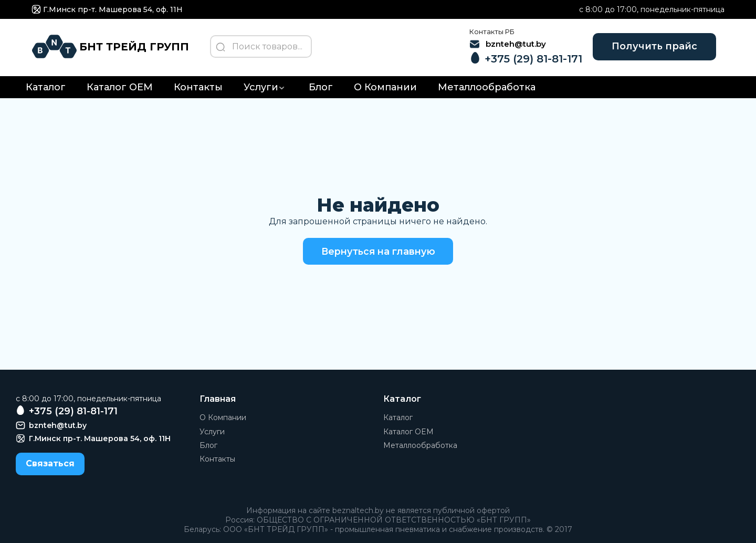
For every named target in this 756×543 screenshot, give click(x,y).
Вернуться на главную (378, 253)
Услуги (261, 89)
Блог (321, 89)
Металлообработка (487, 89)
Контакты (198, 89)
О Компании (385, 89)
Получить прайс (652, 47)
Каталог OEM (120, 89)
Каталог (46, 89)
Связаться (50, 465)
